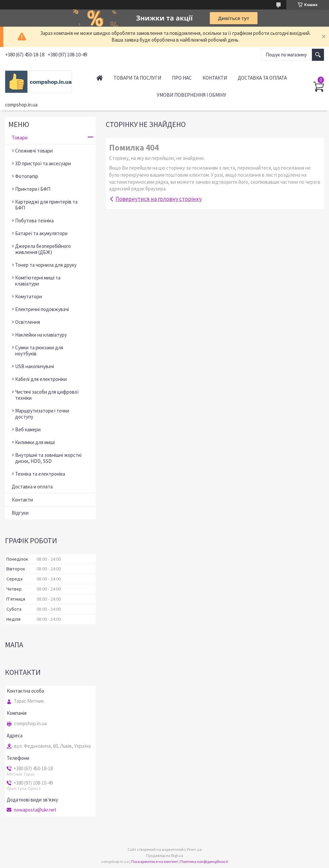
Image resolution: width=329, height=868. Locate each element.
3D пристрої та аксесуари (43, 163)
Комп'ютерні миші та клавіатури (38, 281)
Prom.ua (194, 849)
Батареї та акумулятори (41, 233)
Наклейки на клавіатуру (41, 335)
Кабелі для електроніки (41, 379)
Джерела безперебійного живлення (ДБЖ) (43, 249)
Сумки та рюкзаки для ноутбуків (39, 351)
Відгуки (20, 513)
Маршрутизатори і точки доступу (42, 414)
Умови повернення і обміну (192, 95)
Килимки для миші (35, 442)
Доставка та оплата (262, 78)
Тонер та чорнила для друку (46, 265)
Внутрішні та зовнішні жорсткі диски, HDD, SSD (48, 458)
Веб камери (28, 429)
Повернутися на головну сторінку (159, 199)
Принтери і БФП (33, 189)
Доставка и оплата (32, 487)
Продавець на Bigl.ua (165, 855)
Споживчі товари (34, 151)
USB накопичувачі (35, 366)
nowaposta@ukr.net (35, 810)
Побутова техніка (34, 221)
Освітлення (28, 322)
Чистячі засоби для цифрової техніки (47, 395)
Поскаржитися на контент (155, 861)
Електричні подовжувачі (42, 309)
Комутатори (29, 296)
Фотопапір (27, 176)
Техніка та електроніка (40, 474)
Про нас (182, 78)
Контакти (215, 78)
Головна (100, 78)
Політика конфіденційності (204, 861)
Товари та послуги (137, 78)
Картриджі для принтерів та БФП (46, 205)
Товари (20, 138)
